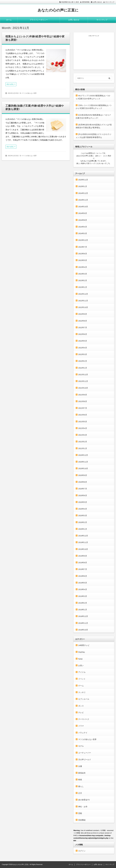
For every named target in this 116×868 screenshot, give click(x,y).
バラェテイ (83, 733)
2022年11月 (83, 301)
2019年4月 (83, 589)
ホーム (9, 20)
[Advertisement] (94, 52)
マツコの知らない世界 (29, 93)
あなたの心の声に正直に (58, 10)
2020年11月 (83, 462)
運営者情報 (86, 2)
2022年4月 (83, 348)
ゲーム (81, 686)
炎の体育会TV (84, 800)
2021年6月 (83, 415)
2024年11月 (83, 200)
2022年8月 (83, 321)
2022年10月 (83, 307)
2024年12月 (83, 193)
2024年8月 (83, 220)
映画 (80, 780)
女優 (80, 766)
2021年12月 (83, 375)
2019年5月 (83, 583)
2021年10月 (83, 388)
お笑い (81, 665)
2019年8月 (83, 563)
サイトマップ (110, 2)
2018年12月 (83, 616)
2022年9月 (83, 314)
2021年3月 (83, 435)
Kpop (80, 659)
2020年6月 (83, 495)
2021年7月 (83, 408)
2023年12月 (83, 240)
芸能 (80, 813)
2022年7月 (83, 327)
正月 (80, 793)
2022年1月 (83, 368)
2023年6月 (83, 254)
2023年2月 (83, 280)
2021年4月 (83, 428)
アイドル (82, 672)
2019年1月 (83, 610)
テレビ (81, 712)
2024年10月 (83, 207)
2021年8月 (83, 401)
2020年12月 (83, 455)
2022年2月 (83, 361)
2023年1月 (83, 287)
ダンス (81, 706)
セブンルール (84, 699)
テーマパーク (84, 719)
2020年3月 (83, 515)
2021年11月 (83, 381)
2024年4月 (83, 227)
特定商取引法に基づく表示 (70, 2)
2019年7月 (83, 569)
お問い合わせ (97, 2)
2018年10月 (83, 630)
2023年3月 (83, 274)
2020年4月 (83, 509)
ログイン (82, 851)
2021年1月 (83, 448)
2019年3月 (83, 596)
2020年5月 (83, 502)
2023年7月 (83, 247)
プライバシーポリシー (39, 20)
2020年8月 (83, 482)
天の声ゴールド (85, 760)
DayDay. (82, 652)
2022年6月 (83, 334)
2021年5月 (83, 422)
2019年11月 (83, 542)
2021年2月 (83, 442)
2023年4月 (83, 267)
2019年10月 (83, 549)
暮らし (81, 786)
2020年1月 (83, 529)
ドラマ (81, 726)
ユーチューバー (85, 753)
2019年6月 (83, 576)
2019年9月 (83, 556)
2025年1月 (83, 186)
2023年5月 (83, 260)
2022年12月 (83, 294)
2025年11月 (83, 180)
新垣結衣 (82, 773)
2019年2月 (83, 603)
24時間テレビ (84, 645)
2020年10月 (83, 468)
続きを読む (10, 84)
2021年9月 (83, 395)
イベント (82, 679)
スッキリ (82, 692)
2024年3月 (83, 233)
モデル (81, 746)
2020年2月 (83, 522)
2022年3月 (83, 354)
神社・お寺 (83, 807)
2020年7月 (83, 489)
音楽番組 (82, 820)
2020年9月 (83, 475)
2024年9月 (83, 213)
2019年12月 (83, 536)
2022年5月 (83, 341)
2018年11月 (83, 623)
